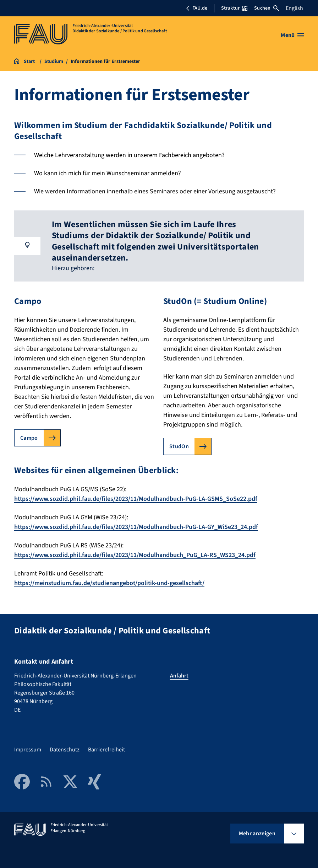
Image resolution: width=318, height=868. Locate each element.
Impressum (28, 749)
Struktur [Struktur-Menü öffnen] (234, 8)
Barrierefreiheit (106, 749)
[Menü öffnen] (292, 35)
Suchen (267, 8)
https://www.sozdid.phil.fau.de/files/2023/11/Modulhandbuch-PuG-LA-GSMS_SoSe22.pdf (136, 499)
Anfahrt (179, 675)
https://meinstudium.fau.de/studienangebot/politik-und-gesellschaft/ (110, 582)
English (294, 8)
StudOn (179, 446)
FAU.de (197, 8)
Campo (29, 438)
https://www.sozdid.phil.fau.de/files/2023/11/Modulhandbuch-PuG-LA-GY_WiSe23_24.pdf (136, 527)
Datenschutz (65, 749)
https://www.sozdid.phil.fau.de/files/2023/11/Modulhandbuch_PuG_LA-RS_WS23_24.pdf (135, 554)
